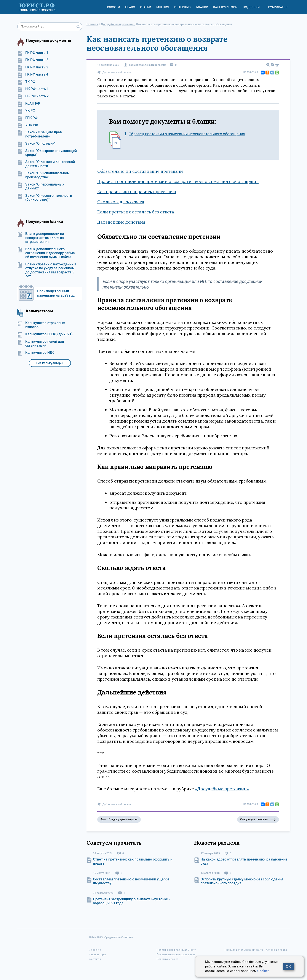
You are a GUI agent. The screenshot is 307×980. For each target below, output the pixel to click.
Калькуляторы (225, 7)
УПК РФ (28, 125)
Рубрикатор (278, 7)
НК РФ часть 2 (33, 96)
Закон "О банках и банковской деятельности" (46, 164)
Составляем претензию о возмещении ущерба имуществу (131, 881)
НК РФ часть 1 (33, 89)
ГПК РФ (27, 118)
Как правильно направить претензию (137, 191)
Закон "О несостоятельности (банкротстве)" (45, 198)
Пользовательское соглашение (176, 954)
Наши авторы (97, 954)
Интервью (182, 7)
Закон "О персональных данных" (41, 186)
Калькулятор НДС (36, 353)
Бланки (202, 7)
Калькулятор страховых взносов (41, 325)
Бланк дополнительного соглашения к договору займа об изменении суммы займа (46, 253)
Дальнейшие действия (121, 222)
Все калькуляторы (50, 363)
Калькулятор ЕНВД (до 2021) (45, 334)
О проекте (95, 950)
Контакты (95, 959)
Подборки (251, 7)
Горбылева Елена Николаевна (148, 65)
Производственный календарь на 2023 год (56, 293)
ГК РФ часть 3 (33, 67)
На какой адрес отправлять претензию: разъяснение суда (244, 861)
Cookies (263, 971)
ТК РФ (26, 82)
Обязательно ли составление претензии (140, 171)
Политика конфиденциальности (176, 950)
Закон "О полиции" (36, 144)
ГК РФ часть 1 (33, 53)
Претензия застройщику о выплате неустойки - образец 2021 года (132, 901)
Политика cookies (167, 959)
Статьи (146, 7)
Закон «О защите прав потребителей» (40, 134)
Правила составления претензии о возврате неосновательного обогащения (178, 181)
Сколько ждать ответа (121, 202)
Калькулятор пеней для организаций (41, 344)
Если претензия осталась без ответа (136, 212)
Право (130, 7)
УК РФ (26, 111)
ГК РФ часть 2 (33, 60)
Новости (113, 7)
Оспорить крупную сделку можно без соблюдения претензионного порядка (242, 881)
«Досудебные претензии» (222, 789)
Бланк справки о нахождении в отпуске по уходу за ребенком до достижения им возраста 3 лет (47, 270)
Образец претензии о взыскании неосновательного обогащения (187, 134)
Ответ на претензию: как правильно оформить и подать (133, 861)
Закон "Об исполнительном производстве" (43, 175)
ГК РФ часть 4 (33, 74)
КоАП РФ (29, 103)
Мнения (163, 7)
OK (288, 966)
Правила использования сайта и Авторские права (256, 950)
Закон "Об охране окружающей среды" (47, 153)
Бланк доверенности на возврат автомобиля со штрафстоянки (41, 238)
